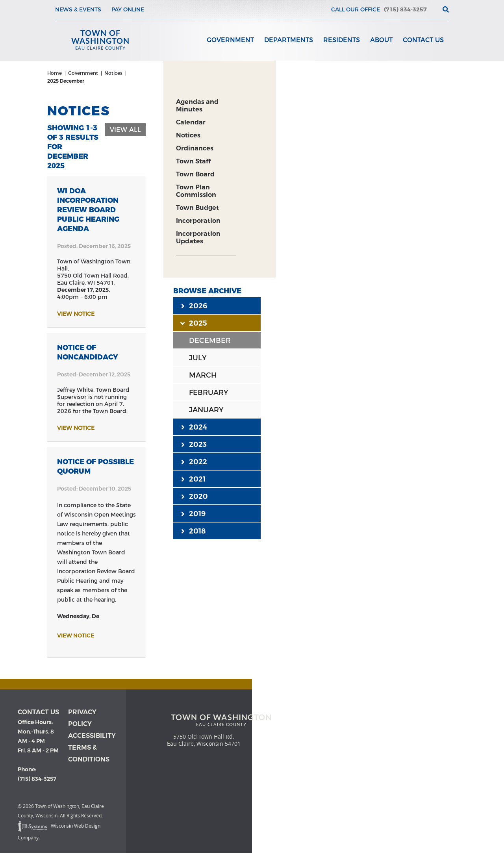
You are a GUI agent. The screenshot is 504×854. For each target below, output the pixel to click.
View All (125, 130)
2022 (194, 461)
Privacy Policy (82, 718)
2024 (194, 427)
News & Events (78, 9)
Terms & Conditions (89, 753)
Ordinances (195, 148)
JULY (198, 358)
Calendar (191, 122)
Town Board (195, 174)
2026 (194, 306)
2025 (194, 323)
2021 (193, 479)
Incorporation (198, 221)
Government (230, 40)
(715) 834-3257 (405, 9)
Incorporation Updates (198, 237)
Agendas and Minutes (197, 106)
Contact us (38, 712)
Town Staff (193, 161)
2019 (193, 513)
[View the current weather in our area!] (433, 9)
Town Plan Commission (196, 191)
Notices (188, 135)
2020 (195, 496)
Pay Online (128, 9)
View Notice (76, 314)
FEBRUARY (208, 393)
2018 (193, 531)
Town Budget (197, 208)
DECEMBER (210, 341)
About (381, 40)
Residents (342, 40)
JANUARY (206, 410)
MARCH (203, 375)
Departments (289, 40)
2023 (194, 444)
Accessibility (92, 736)
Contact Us (423, 40)
